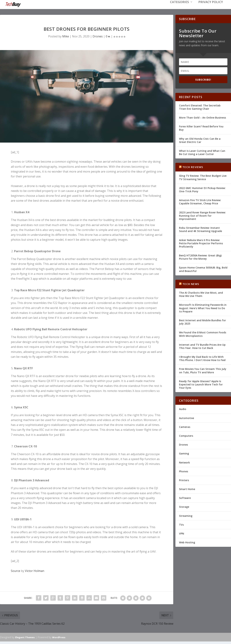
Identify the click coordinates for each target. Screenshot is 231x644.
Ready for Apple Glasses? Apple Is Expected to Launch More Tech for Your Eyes (201, 384)
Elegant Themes (25, 637)
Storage (184, 506)
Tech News (191, 284)
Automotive (187, 418)
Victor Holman (35, 570)
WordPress (59, 637)
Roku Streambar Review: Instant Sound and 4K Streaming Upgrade (201, 229)
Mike (66, 36)
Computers (186, 435)
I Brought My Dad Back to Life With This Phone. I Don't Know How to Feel (202, 358)
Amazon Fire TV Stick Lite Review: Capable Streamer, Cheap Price (200, 201)
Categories (179, 7)
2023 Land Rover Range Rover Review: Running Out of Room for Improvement (202, 215)
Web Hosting (187, 542)
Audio (183, 409)
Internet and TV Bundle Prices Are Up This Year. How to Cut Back (202, 346)
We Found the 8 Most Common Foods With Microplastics (203, 334)
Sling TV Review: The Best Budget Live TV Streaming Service (203, 177)
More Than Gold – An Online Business (202, 117)
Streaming (186, 515)
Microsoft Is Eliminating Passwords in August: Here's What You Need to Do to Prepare (203, 308)
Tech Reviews (193, 167)
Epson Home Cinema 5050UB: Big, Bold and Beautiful (203, 269)
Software (185, 498)
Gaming (184, 453)
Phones (184, 471)
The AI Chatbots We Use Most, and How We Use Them (201, 294)
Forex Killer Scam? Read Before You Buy (201, 128)
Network (184, 462)
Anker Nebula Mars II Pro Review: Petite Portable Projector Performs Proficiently (201, 243)
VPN (182, 533)
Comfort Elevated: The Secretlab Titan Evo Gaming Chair (200, 107)
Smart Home (187, 489)
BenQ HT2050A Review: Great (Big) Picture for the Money (200, 257)
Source (16, 570)
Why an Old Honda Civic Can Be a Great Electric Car (200, 140)
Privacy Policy (211, 7)
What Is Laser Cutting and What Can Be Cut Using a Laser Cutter (202, 152)
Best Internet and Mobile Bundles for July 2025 (202, 322)
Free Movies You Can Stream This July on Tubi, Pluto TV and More (203, 370)
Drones (98, 36)
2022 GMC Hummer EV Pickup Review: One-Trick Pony (202, 189)
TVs (181, 524)
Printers (184, 480)
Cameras (185, 427)
